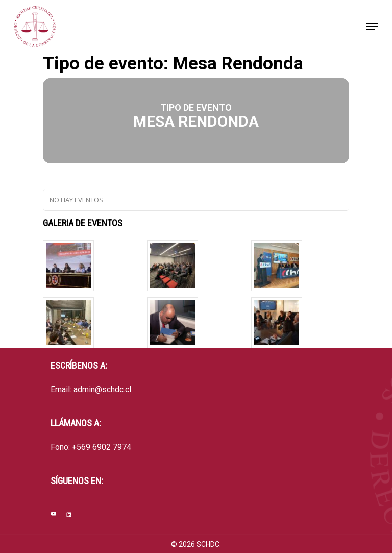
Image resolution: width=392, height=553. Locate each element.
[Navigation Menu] (372, 27)
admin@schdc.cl (102, 389)
